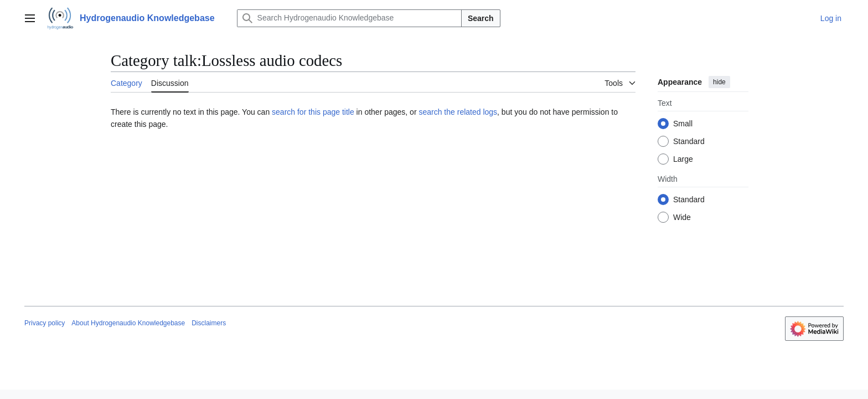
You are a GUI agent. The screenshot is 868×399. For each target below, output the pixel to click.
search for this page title (313, 112)
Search (481, 18)
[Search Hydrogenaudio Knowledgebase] (349, 18)
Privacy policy (45, 323)
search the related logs (458, 112)
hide (719, 82)
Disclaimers (209, 323)
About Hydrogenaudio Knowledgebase (128, 323)
